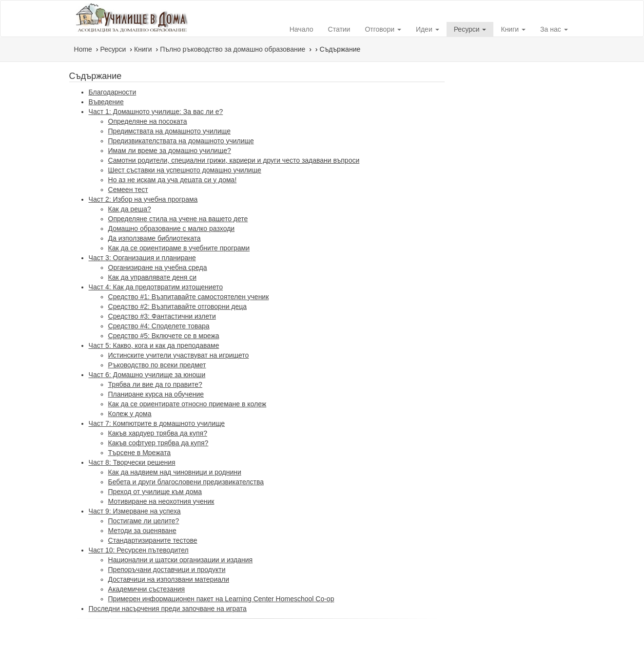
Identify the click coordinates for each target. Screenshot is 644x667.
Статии (339, 29)
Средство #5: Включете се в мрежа (164, 336)
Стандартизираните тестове (153, 540)
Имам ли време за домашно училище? (170, 151)
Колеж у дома (130, 414)
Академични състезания (147, 589)
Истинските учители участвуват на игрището (179, 355)
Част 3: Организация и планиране (142, 258)
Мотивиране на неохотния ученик (161, 501)
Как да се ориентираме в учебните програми (179, 248)
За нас (554, 29)
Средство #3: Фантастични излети (162, 316)
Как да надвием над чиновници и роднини (175, 472)
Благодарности (113, 92)
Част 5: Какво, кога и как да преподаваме (154, 345)
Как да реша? (130, 209)
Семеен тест (128, 190)
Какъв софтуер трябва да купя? (158, 443)
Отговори (383, 29)
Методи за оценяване (142, 531)
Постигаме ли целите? (144, 521)
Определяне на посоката (148, 121)
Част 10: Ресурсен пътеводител (139, 550)
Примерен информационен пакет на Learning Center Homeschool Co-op (221, 599)
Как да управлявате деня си (153, 277)
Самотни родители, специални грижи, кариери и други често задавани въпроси (234, 160)
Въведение (106, 102)
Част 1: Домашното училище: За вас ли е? (156, 112)
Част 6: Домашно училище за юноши (147, 375)
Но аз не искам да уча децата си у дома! (173, 180)
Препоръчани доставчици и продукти (167, 570)
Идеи (428, 29)
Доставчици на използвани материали (169, 579)
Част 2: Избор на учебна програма (143, 199)
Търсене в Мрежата (140, 453)
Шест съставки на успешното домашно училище (185, 170)
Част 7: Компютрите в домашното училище (157, 423)
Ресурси (470, 29)
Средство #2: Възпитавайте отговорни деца (178, 306)
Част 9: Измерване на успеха (135, 511)
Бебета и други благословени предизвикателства (186, 482)
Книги (513, 29)
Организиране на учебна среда (158, 267)
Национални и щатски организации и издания (181, 560)
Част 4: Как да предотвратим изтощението (156, 287)
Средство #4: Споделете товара (159, 326)
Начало (302, 29)
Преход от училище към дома (155, 492)
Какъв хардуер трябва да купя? (158, 433)
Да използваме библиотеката (155, 238)
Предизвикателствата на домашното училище (181, 141)
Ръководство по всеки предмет (157, 365)
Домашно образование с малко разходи (172, 229)
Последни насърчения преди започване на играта (168, 609)
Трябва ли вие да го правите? (155, 384)
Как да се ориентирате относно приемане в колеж (187, 404)
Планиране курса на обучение (156, 394)
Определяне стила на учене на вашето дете (178, 219)
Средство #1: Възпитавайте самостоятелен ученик (189, 297)
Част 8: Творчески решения (132, 462)
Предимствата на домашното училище (169, 131)
